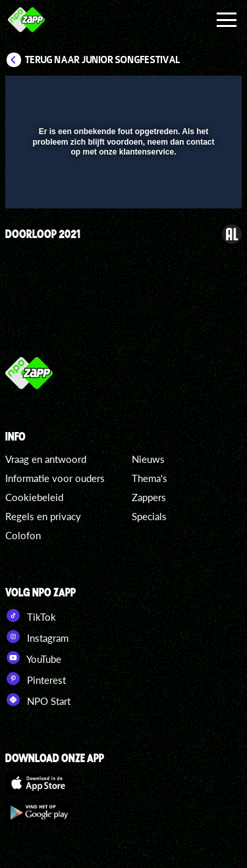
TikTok (31, 615)
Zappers (149, 497)
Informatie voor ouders (55, 478)
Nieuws (148, 459)
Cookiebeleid (34, 497)
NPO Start (38, 700)
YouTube (33, 658)
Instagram (37, 637)
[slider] (122, 192)
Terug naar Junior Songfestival (103, 60)
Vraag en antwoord (46, 459)
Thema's (150, 478)
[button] (198, 94)
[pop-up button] (171, 94)
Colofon (23, 535)
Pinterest (36, 679)
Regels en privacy (43, 516)
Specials (149, 516)
